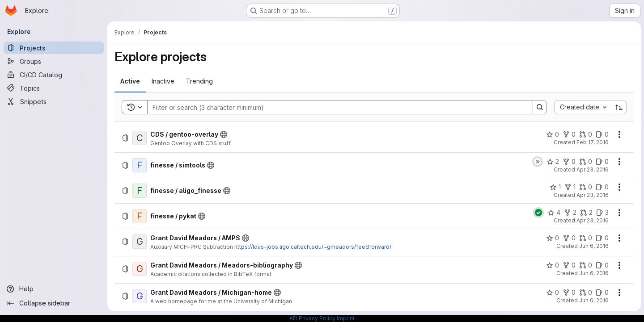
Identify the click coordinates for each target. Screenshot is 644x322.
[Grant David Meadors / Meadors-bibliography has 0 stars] (552, 265)
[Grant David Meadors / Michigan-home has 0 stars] (552, 293)
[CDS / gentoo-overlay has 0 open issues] (602, 134)
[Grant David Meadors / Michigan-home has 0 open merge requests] (585, 293)
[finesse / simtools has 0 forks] (569, 162)
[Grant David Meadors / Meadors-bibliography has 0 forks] (569, 265)
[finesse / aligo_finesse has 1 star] (555, 187)
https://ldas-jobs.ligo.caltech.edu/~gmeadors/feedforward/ (313, 247)
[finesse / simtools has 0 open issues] (602, 162)
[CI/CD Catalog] (54, 75)
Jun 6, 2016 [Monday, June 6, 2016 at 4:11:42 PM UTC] (593, 300)
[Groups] (54, 61)
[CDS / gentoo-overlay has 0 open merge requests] (585, 134)
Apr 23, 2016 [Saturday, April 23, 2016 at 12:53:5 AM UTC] (592, 169)
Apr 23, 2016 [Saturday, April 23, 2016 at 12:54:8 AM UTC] (592, 195)
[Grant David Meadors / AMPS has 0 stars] (552, 238)
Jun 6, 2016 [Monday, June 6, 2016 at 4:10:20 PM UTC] (593, 273)
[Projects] (54, 48)
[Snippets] (54, 101)
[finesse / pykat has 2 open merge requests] (586, 213)
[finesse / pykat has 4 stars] (553, 213)
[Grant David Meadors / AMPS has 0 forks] (569, 238)
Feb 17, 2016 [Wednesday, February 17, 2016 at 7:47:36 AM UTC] (592, 142)
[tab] (130, 81)
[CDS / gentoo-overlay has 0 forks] (569, 134)
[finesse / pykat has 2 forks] (570, 213)
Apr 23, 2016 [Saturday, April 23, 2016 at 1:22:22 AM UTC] (592, 220)
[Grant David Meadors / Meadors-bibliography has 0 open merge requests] (585, 265)
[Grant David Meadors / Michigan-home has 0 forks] (569, 293)
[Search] (335, 107)
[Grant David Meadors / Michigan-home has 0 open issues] (602, 293)
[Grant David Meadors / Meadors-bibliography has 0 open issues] (602, 265)
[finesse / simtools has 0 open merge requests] (585, 162)
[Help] (54, 289)
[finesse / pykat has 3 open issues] (602, 213)
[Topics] (54, 88)
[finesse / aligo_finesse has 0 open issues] (602, 187)
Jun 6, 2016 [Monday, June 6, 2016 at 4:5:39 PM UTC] (593, 246)
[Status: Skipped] (537, 162)
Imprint (346, 318)
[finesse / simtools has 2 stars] (552, 162)
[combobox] (583, 107)
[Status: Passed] (538, 213)
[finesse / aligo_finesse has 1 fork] (570, 187)
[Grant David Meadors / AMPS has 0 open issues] (602, 238)
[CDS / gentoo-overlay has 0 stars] (552, 134)
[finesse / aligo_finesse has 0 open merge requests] (585, 187)
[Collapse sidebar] (54, 303)
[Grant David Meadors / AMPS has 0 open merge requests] (585, 238)
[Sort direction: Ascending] (619, 107)
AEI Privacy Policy (312, 318)
